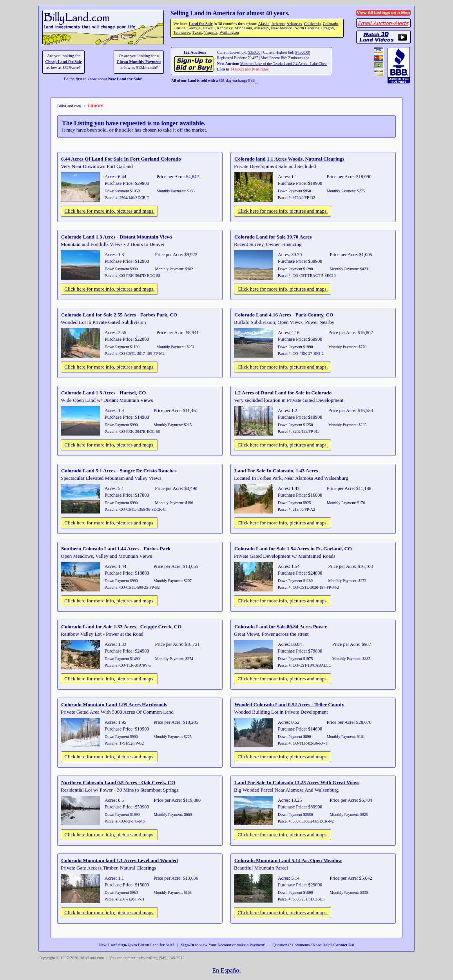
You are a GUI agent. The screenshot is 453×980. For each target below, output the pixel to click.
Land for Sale (200, 24)
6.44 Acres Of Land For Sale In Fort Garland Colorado (121, 159)
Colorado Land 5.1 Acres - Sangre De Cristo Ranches (119, 471)
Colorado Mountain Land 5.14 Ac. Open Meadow (288, 860)
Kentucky (225, 28)
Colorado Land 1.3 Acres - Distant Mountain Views (117, 237)
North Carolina (307, 28)
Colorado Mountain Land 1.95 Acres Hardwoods (114, 704)
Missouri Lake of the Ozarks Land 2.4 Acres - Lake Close (284, 64)
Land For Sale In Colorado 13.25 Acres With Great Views (297, 782)
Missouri (261, 28)
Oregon (328, 28)
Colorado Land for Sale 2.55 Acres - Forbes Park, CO (119, 315)
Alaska (264, 24)
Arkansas (294, 24)
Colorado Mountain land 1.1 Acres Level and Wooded (120, 860)
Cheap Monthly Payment (139, 62)
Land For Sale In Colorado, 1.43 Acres (276, 471)
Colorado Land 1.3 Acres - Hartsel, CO (103, 393)
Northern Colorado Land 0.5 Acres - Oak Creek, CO (118, 782)
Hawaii (208, 28)
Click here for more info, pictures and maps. (109, 211)
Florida (179, 28)
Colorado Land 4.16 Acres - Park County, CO (284, 315)
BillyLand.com (69, 106)
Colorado (331, 24)
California (313, 24)
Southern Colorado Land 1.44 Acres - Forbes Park (116, 549)
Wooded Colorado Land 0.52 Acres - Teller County (289, 704)
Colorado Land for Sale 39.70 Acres (273, 237)
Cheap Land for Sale (63, 62)
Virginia (210, 32)
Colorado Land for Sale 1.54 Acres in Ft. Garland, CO (293, 549)
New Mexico (282, 28)
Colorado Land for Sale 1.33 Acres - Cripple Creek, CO (121, 627)
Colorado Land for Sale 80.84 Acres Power (281, 627)
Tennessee (182, 32)
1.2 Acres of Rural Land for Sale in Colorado (283, 393)
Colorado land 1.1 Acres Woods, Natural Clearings (289, 159)
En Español (226, 970)
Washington (229, 32)
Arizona (278, 24)
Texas (197, 32)
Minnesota (244, 28)
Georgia (194, 28)
